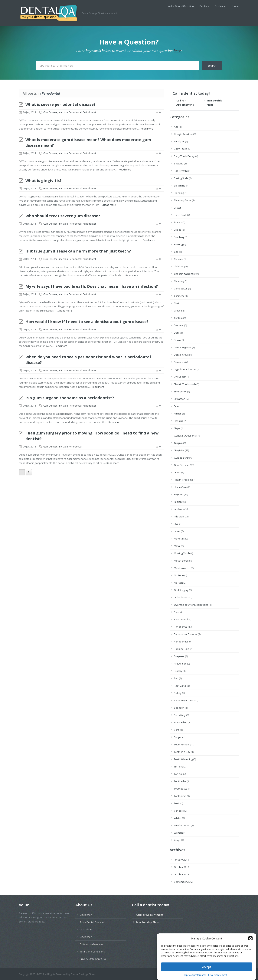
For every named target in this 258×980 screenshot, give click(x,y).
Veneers (179, 811)
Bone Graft (180, 215)
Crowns (178, 311)
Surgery (178, 737)
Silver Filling (181, 722)
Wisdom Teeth (182, 825)
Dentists (204, 6)
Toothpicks (180, 796)
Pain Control (181, 619)
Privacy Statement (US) (93, 959)
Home (236, 6)
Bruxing (178, 244)
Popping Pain (181, 649)
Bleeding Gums (183, 200)
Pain (176, 612)
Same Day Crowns (184, 700)
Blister (178, 208)
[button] (250, 945)
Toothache (180, 781)
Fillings (178, 414)
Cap (176, 252)
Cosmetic (179, 296)
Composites (181, 289)
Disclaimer (221, 6)
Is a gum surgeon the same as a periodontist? (70, 398)
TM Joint (178, 767)
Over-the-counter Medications (191, 605)
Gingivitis (179, 450)
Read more (147, 129)
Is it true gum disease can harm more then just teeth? (78, 251)
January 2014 (181, 860)
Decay (178, 340)
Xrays (177, 840)
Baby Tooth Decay (184, 156)
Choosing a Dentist (185, 274)
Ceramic (179, 259)
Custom (178, 318)
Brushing (179, 237)
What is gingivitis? (44, 181)
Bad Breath (180, 171)
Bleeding (179, 193)
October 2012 (181, 874)
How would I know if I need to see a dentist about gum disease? (87, 322)
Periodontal (75, 112)
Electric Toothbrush (185, 384)
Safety (178, 693)
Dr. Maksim (86, 929)
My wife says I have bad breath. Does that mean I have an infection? (92, 286)
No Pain (178, 583)
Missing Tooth (182, 553)
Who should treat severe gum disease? (63, 216)
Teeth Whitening (183, 759)
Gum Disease (50, 112)
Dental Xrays (181, 355)
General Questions (185, 436)
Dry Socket (180, 377)
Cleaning (179, 281)
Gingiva (178, 443)
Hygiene (179, 494)
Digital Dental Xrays (185, 369)
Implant (178, 502)
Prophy (178, 671)
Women (178, 833)
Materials (179, 539)
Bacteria (179, 163)
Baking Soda (181, 178)
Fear (176, 406)
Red (176, 678)
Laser (177, 531)
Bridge (178, 230)
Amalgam (179, 141)
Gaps (177, 428)
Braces (178, 222)
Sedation (179, 708)
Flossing (179, 421)
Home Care (180, 487)
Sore (177, 730)
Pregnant (179, 656)
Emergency (180, 391)
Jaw (176, 524)
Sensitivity (180, 715)
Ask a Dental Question (181, 6)
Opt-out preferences (91, 944)
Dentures (179, 362)
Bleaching (180, 186)
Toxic (177, 803)
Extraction (180, 399)
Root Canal (180, 686)
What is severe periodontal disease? (60, 104)
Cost (176, 303)
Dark (177, 333)
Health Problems (183, 480)
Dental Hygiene (183, 347)
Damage (179, 325)
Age (176, 127)
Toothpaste (181, 789)
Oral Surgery (181, 590)
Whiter (178, 818)
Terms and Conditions (92, 952)
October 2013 (181, 867)
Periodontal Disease (186, 634)
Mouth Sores (181, 561)
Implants (179, 509)
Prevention (180, 664)
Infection (63, 112)
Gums (177, 472)
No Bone (179, 575)
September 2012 (183, 882)
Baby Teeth (180, 149)
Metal (177, 546)
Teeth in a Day (182, 752)
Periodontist (89, 112)
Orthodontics (181, 597)
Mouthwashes (182, 568)
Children (179, 266)
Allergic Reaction (183, 134)
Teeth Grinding (182, 744)
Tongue (178, 774)
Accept (207, 973)
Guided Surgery (183, 458)
